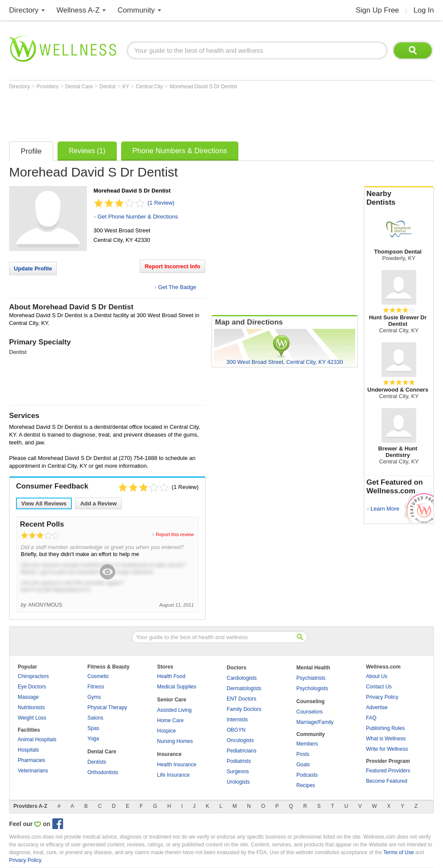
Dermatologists (244, 688)
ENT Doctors (241, 699)
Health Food (171, 676)
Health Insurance (177, 765)
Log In (424, 10)
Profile (31, 151)
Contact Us (379, 687)
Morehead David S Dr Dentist (203, 87)
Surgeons (238, 772)
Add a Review (98, 503)
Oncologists (240, 740)
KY (127, 87)
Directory (24, 10)
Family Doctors (244, 709)
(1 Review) (161, 203)
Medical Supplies (177, 687)
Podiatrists (239, 761)
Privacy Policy (382, 697)
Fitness (96, 687)
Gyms (94, 697)
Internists (237, 720)
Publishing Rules (385, 728)
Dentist (108, 87)
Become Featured (387, 781)
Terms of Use (399, 852)
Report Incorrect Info (172, 266)
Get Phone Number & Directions (138, 217)
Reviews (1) (87, 151)
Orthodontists (103, 772)
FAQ (371, 718)
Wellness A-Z (78, 10)
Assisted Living (174, 710)
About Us (377, 676)
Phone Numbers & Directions (180, 151)
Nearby (399, 198)
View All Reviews (44, 503)
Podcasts (307, 775)
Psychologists (312, 688)
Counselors (310, 712)
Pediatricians (242, 751)
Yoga (93, 739)
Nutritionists (31, 707)
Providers (48, 87)
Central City (150, 87)
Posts (303, 754)
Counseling (310, 701)
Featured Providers (388, 771)
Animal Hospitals (37, 739)
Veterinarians (33, 771)
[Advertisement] (167, 113)
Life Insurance (173, 775)
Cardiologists (242, 678)
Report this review (175, 534)
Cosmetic (98, 676)
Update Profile (33, 268)
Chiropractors (33, 676)
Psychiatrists (311, 678)
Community (136, 10)
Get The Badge (177, 287)
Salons (95, 718)
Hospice (166, 731)
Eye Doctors (32, 687)
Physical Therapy (107, 707)
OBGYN (236, 730)
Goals (303, 765)
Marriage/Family (315, 722)
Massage (28, 697)
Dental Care (80, 87)
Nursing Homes (175, 741)
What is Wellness (386, 739)
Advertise (377, 707)
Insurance (169, 754)
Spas (93, 728)
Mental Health (313, 668)
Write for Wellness (387, 749)
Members (307, 744)
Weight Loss (32, 718)
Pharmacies (31, 760)
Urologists (238, 782)
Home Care (170, 720)
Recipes (306, 785)
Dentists (97, 762)
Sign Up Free (377, 10)
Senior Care (172, 700)
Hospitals (28, 750)
